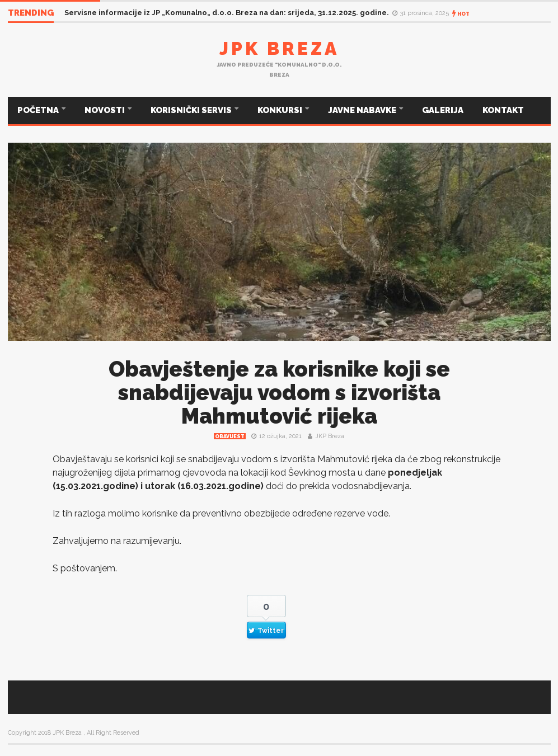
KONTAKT (503, 110)
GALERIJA (443, 110)
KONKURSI (281, 110)
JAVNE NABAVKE (363, 110)
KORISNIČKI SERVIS (192, 110)
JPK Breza (279, 48)
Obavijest (230, 436)
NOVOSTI (105, 110)
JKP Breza (330, 436)
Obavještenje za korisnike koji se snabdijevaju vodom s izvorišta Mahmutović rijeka (279, 393)
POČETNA (39, 110)
